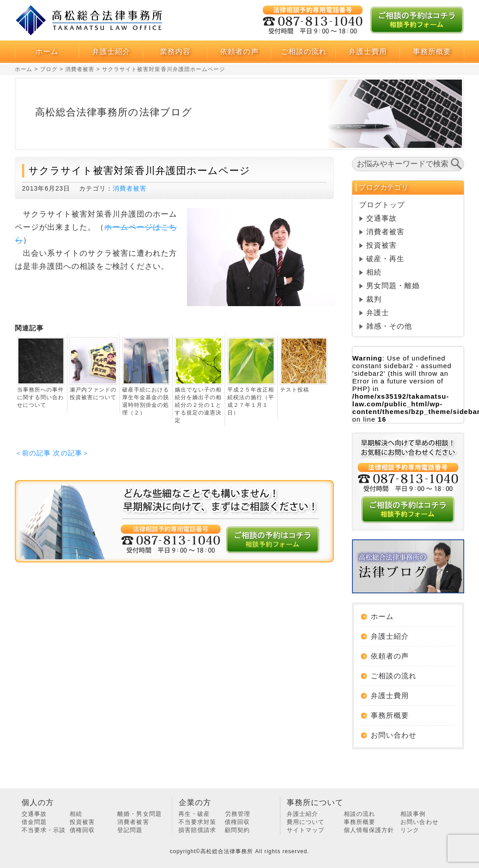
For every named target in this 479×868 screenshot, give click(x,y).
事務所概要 (432, 51)
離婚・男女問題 (139, 814)
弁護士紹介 (111, 51)
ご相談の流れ (304, 51)
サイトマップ (306, 830)
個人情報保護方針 (369, 830)
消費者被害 (130, 188)
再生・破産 (194, 814)
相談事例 (413, 814)
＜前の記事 (33, 453)
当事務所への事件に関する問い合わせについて (40, 397)
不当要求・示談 (44, 830)
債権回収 (82, 830)
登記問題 (130, 830)
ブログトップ (382, 205)
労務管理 (238, 814)
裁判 (374, 299)
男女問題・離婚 (393, 286)
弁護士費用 (368, 51)
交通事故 (381, 218)
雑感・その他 (389, 326)
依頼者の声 (239, 51)
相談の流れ (359, 814)
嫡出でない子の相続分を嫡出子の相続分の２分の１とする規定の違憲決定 (198, 405)
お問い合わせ (394, 735)
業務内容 (175, 51)
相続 (374, 272)
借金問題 (34, 822)
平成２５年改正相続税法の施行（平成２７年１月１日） (251, 401)
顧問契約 (237, 830)
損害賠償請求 (197, 830)
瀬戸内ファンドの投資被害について (93, 394)
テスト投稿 (295, 390)
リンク (410, 830)
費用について (306, 822)
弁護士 (378, 313)
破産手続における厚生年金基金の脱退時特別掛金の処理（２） (146, 401)
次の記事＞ (71, 453)
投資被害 (381, 245)
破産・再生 (385, 259)
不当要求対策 (197, 822)
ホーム (47, 51)
